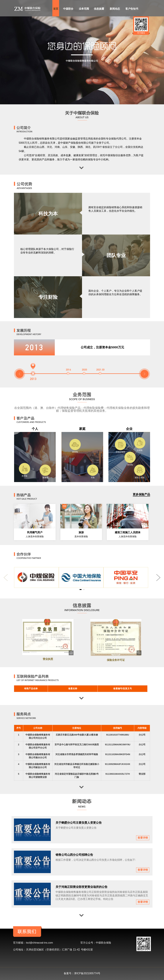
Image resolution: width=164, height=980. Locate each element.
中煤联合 (68, 9)
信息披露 (99, 9)
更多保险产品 (141, 494)
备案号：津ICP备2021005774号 (82, 973)
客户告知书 (132, 9)
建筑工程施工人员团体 (128, 532)
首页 (56, 9)
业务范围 (84, 9)
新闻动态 (115, 9)
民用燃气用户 (35, 532)
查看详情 (143, 838)
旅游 (81, 532)
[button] (20, 374)
